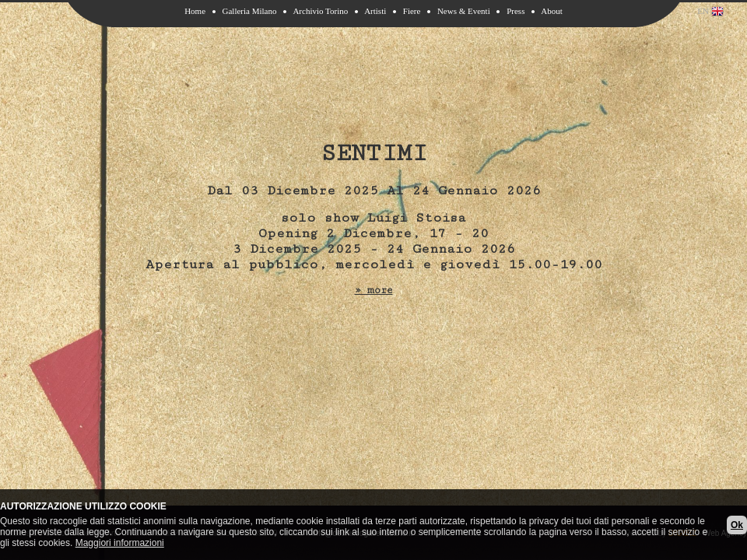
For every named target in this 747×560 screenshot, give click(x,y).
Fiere (412, 11)
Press (516, 11)
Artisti (375, 11)
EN (710, 12)
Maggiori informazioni (120, 543)
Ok (737, 525)
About (552, 11)
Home (195, 11)
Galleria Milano (250, 11)
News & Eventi (464, 11)
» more (374, 290)
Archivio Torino (320, 11)
